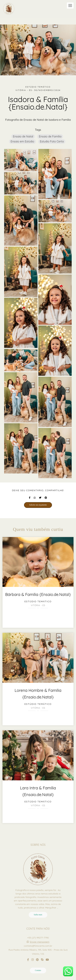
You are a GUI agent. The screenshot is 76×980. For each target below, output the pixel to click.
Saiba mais (38, 915)
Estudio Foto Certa (52, 141)
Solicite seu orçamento (38, 505)
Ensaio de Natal (23, 136)
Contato (38, 970)
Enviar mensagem (40, 942)
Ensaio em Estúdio (22, 141)
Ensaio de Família (50, 136)
